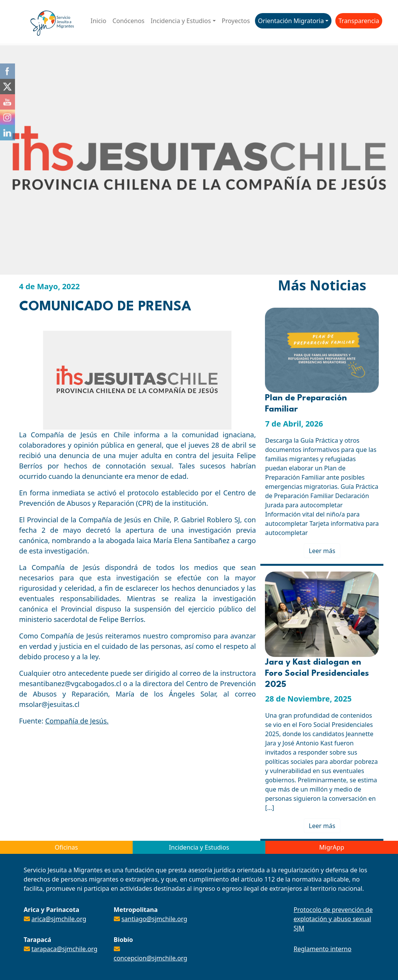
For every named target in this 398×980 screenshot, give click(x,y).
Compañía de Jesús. (77, 721)
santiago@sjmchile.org (154, 919)
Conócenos (128, 21)
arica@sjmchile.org (59, 919)
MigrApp (332, 847)
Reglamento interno (323, 949)
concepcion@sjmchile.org (151, 958)
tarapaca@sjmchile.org (65, 949)
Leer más (322, 551)
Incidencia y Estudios (181, 21)
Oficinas (66, 847)
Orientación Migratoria (291, 21)
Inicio (99, 21)
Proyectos (236, 21)
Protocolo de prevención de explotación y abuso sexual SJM (333, 919)
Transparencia (359, 21)
